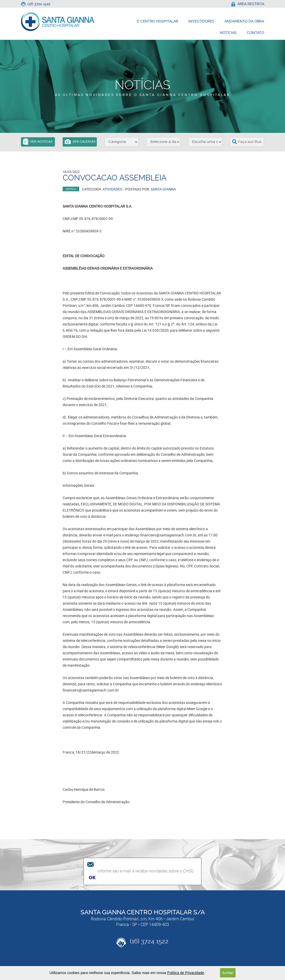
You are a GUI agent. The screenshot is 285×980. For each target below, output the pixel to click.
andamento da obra (244, 21)
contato (255, 33)
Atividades (112, 189)
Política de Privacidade (186, 973)
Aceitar (228, 973)
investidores (201, 21)
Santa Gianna (163, 189)
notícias (228, 33)
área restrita (248, 4)
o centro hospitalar (157, 21)
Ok (92, 878)
